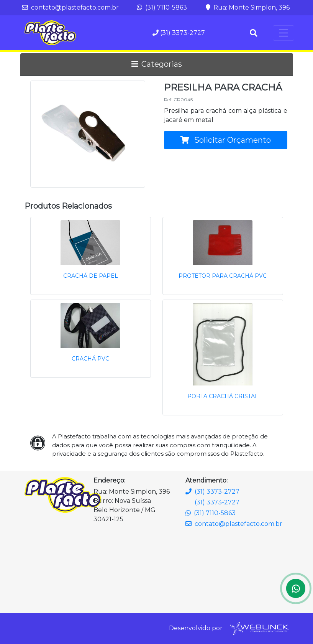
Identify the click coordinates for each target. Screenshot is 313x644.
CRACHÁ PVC (90, 359)
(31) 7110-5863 (162, 7)
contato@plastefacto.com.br (70, 7)
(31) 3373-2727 (179, 33)
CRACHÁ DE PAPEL (91, 276)
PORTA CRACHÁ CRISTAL (223, 396)
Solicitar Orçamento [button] (226, 140)
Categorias (157, 64)
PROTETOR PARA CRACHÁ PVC (223, 276)
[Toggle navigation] (284, 33)
